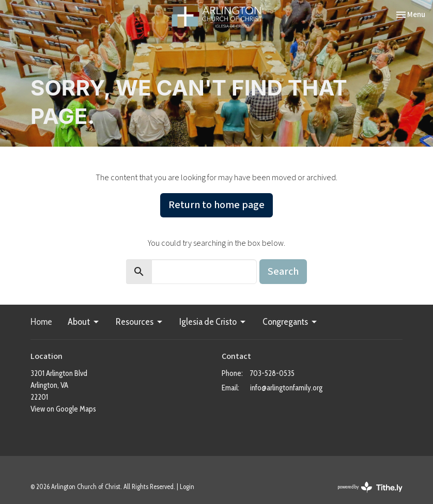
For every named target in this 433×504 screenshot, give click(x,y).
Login (187, 487)
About (84, 322)
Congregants (290, 322)
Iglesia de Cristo (213, 322)
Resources (140, 322)
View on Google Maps (63, 409)
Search (283, 272)
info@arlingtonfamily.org (286, 388)
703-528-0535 (272, 373)
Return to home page (216, 205)
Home (41, 322)
